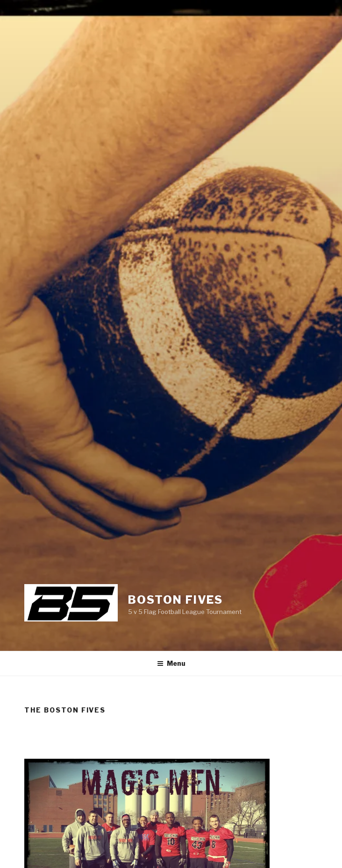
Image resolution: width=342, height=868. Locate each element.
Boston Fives (175, 600)
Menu (171, 663)
